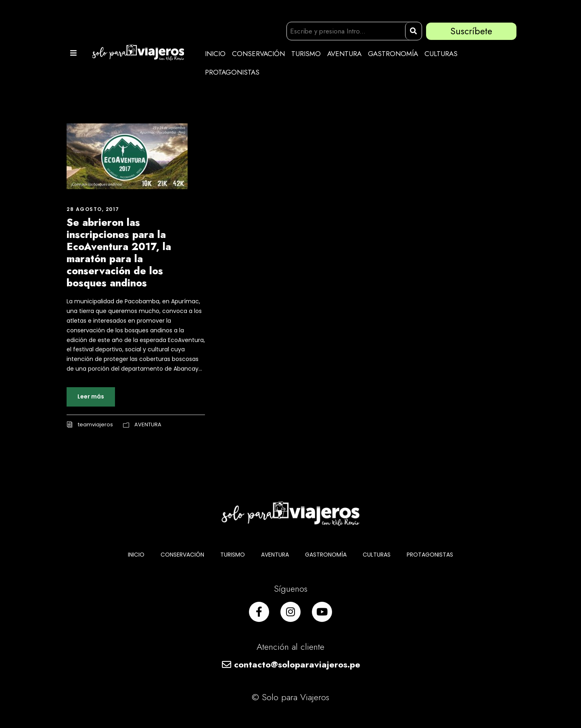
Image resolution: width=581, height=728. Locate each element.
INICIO (215, 54)
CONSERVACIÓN (258, 54)
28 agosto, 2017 (93, 209)
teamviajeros (95, 424)
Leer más (91, 396)
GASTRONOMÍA (393, 54)
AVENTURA (344, 54)
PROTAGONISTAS (232, 72)
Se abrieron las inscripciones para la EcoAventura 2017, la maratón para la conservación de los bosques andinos (119, 252)
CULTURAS (441, 54)
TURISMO (306, 54)
